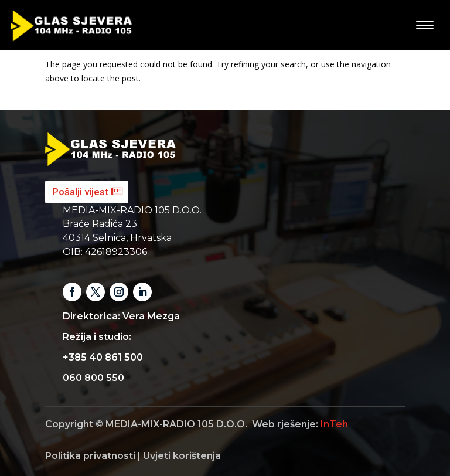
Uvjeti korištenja (182, 456)
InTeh (334, 424)
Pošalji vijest (80, 192)
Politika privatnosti (90, 456)
